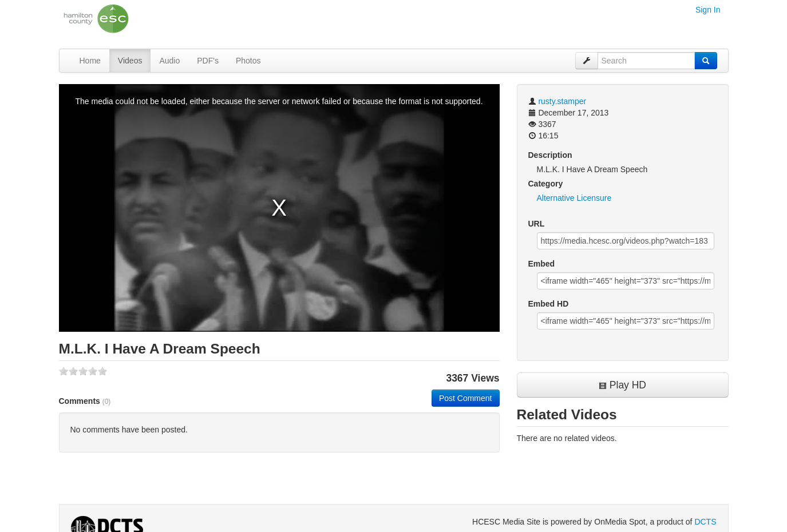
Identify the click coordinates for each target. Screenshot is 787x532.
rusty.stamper (562, 101)
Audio (169, 61)
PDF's (208, 61)
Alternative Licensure (574, 198)
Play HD (622, 385)
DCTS (705, 522)
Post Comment (466, 398)
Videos (130, 61)
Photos (248, 61)
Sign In (708, 10)
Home (90, 61)
